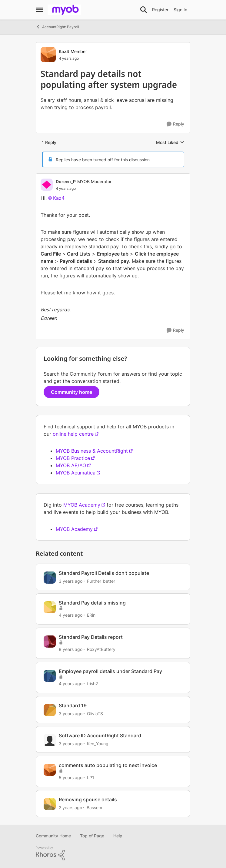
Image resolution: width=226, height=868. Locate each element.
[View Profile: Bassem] (50, 804)
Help (118, 836)
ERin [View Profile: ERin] (91, 615)
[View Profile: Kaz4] (48, 55)
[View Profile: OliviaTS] (50, 710)
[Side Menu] (39, 10)
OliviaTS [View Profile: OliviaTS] (95, 714)
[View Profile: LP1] (50, 770)
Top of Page (92, 836)
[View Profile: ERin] (50, 607)
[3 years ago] (71, 581)
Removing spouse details (88, 799)
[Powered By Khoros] (113, 853)
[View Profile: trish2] (50, 676)
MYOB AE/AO (71, 465)
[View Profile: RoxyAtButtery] (50, 642)
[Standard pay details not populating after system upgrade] (84, 189)
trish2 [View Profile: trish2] (92, 684)
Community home (71, 392)
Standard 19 (73, 705)
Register (160, 10)
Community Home (53, 836)
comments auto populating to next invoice (108, 765)
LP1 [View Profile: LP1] (91, 778)
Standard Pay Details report (91, 637)
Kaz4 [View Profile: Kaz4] (64, 51)
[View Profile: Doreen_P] (47, 185)
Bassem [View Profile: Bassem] (94, 808)
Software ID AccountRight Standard (100, 736)
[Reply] (175, 124)
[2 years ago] (70, 808)
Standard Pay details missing (92, 603)
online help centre (73, 434)
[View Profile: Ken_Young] (50, 740)
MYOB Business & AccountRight (92, 451)
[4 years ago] (71, 615)
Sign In (180, 10)
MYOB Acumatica (76, 473)
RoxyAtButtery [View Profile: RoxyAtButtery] (101, 649)
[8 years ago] (71, 649)
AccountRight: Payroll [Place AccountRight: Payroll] (57, 27)
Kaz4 (59, 198)
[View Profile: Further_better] (50, 578)
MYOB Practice (73, 458)
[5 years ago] (71, 778)
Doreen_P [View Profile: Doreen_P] (66, 181)
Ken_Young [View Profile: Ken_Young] (98, 743)
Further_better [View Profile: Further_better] (101, 581)
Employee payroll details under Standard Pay (110, 671)
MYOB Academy (82, 505)
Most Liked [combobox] (170, 143)
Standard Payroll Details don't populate (104, 573)
